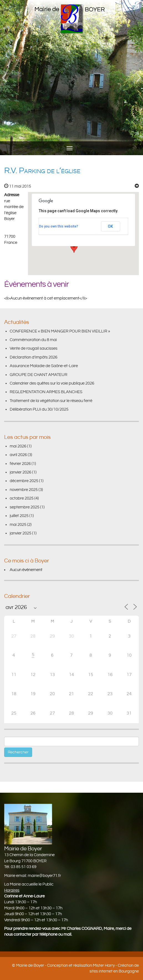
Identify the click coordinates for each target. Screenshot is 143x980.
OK (110, 226)
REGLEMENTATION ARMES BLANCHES (46, 392)
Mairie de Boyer (30, 965)
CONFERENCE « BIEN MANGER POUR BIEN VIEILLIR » (60, 331)
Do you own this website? (59, 226)
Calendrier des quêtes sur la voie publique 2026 (52, 383)
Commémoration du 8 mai (33, 340)
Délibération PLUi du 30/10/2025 (39, 409)
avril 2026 (18, 455)
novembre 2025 (24, 490)
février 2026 (20, 464)
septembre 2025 (25, 507)
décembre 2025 (24, 481)
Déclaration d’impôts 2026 (34, 357)
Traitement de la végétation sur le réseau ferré (51, 401)
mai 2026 (18, 446)
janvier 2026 (21, 472)
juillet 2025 (19, 516)
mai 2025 (18, 525)
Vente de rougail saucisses (34, 348)
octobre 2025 (22, 498)
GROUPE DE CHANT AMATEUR (39, 375)
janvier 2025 (21, 533)
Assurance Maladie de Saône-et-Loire (44, 366)
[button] (4, 78)
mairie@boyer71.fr (44, 876)
